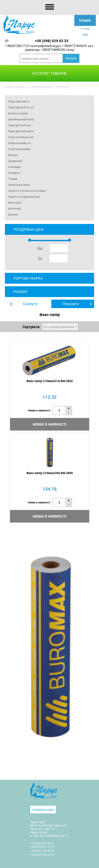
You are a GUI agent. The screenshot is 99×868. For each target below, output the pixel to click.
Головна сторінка (14, 87)
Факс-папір (15, 202)
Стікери (13, 179)
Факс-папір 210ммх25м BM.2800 (50, 473)
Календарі (14, 167)
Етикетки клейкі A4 (19, 143)
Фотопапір (14, 208)
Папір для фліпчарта (21, 131)
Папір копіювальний (21, 137)
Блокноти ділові (18, 113)
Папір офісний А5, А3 (21, 107)
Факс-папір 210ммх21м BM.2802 (50, 381)
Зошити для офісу (19, 185)
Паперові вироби (40, 87)
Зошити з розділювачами (24, 197)
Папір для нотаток (19, 125)
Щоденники (15, 161)
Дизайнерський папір (21, 119)
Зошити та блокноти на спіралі (27, 191)
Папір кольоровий (19, 149)
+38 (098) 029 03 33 (52, 41)
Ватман (13, 155)
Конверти (14, 173)
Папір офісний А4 (19, 101)
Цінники (13, 214)
